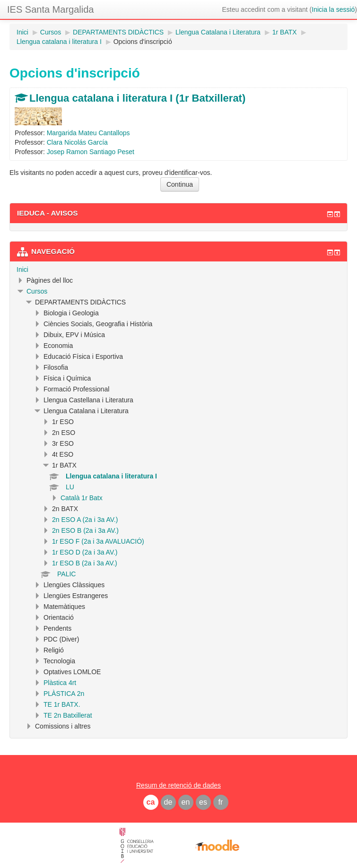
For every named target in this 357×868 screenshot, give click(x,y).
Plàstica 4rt (60, 683)
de (168, 802)
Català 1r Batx (82, 498)
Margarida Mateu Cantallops (88, 133)
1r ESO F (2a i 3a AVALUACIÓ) (98, 541)
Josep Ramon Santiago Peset (91, 152)
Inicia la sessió (333, 9)
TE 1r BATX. (62, 704)
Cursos (37, 291)
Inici (22, 269)
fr (221, 802)
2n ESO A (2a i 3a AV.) (85, 520)
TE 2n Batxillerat (68, 715)
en (186, 802)
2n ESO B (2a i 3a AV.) (85, 530)
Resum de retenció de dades (178, 785)
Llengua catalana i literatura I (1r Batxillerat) (137, 98)
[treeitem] (178, 269)
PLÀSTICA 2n (64, 694)
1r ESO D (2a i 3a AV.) (85, 552)
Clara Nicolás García (77, 142)
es (203, 802)
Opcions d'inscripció (143, 42)
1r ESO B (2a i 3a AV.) (85, 563)
